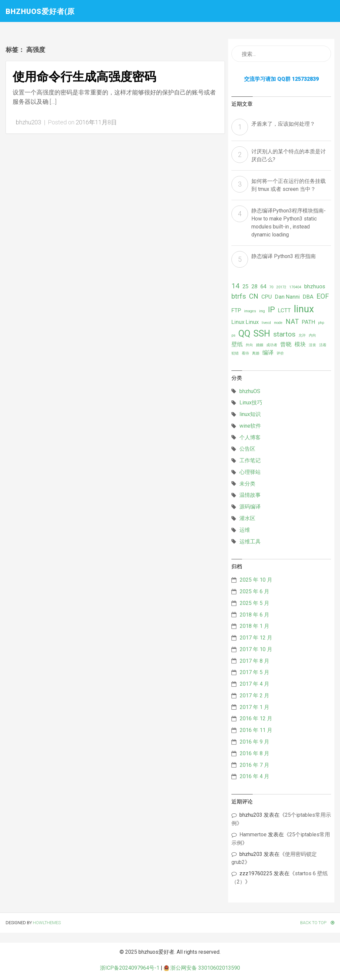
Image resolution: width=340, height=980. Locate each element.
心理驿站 (250, 472)
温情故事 (250, 495)
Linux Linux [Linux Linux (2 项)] (245, 322)
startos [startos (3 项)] (284, 334)
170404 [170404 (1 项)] (295, 287)
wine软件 (250, 426)
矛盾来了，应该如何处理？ (283, 124)
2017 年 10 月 (256, 649)
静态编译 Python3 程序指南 (284, 256)
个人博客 (250, 437)
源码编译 (250, 507)
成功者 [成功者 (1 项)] (272, 345)
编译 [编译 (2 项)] (268, 352)
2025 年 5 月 (255, 603)
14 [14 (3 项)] (235, 286)
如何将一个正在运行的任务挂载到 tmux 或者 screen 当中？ (289, 185)
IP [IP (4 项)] (271, 310)
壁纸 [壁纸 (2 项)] (237, 344)
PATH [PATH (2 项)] (308, 322)
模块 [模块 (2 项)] (300, 344)
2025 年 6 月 (255, 591)
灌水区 (247, 518)
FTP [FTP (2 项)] (236, 310)
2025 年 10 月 (256, 580)
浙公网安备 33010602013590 (202, 968)
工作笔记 (250, 460)
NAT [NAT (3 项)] (292, 322)
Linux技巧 (251, 403)
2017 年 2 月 (255, 696)
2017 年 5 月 (255, 672)
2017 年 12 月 (256, 638)
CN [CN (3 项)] (254, 296)
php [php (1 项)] (321, 323)
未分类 (247, 484)
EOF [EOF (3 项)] (323, 296)
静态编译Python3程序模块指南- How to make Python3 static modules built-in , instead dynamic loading (289, 223)
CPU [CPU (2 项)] (267, 297)
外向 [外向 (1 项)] (249, 345)
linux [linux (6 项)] (304, 309)
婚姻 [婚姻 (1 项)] (260, 345)
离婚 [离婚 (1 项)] (256, 353)
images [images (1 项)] (250, 311)
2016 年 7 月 (255, 765)
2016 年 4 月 (255, 776)
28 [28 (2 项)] (254, 286)
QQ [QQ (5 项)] (244, 334)
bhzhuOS (250, 391)
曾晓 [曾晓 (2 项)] (286, 344)
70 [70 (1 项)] (271, 287)
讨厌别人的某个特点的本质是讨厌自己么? (289, 155)
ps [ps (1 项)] (233, 335)
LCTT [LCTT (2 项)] (284, 310)
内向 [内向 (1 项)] (312, 335)
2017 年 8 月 (255, 661)
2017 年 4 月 (255, 684)
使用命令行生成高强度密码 (84, 77)
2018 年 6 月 (255, 615)
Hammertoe (253, 835)
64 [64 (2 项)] (263, 286)
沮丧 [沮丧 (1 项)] (312, 345)
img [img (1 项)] (262, 311)
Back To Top (317, 923)
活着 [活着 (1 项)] (323, 345)
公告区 (247, 449)
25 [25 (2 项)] (245, 286)
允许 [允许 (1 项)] (302, 335)
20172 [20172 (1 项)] (281, 287)
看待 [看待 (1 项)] (245, 353)
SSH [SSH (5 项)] (262, 334)
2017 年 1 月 (255, 707)
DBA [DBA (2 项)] (308, 297)
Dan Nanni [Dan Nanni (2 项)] (287, 297)
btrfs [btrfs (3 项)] (239, 296)
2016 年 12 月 (256, 718)
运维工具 (250, 542)
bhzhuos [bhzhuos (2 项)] (315, 286)
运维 (245, 530)
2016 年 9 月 (255, 742)
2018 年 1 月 (255, 626)
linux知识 (250, 414)
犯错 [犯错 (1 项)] (235, 353)
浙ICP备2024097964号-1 (130, 968)
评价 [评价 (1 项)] (280, 353)
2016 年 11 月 (256, 730)
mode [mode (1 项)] (278, 323)
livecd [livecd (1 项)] (266, 323)
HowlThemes (47, 923)
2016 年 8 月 (255, 753)
